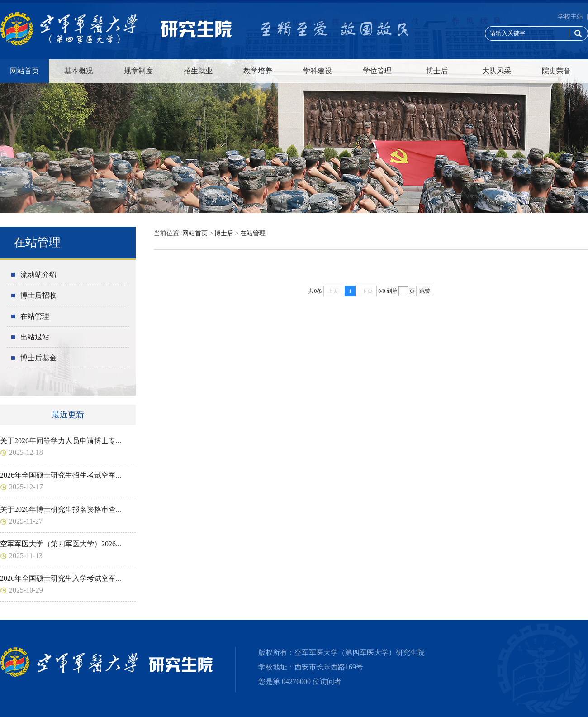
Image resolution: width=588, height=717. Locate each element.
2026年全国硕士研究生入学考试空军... (61, 578)
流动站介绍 (38, 275)
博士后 (437, 71)
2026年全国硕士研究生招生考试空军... (61, 475)
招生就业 (198, 71)
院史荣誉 (556, 71)
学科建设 (318, 71)
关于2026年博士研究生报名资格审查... (61, 509)
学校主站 (570, 17)
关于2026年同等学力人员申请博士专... (61, 441)
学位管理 (377, 71)
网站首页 (24, 71)
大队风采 (497, 71)
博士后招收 (38, 295)
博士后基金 (38, 358)
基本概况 (79, 71)
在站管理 (35, 316)
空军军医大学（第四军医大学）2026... (61, 544)
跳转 (425, 291)
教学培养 (258, 71)
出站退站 (35, 337)
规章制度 (138, 71)
